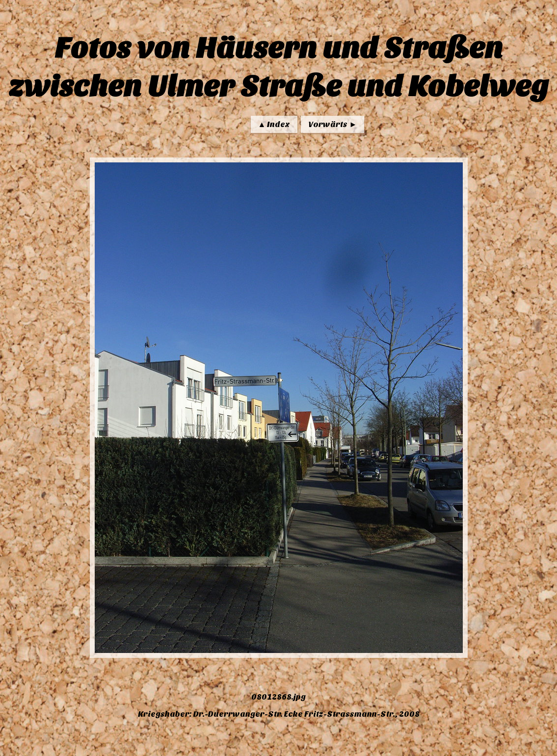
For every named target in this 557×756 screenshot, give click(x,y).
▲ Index (274, 124)
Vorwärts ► (332, 124)
